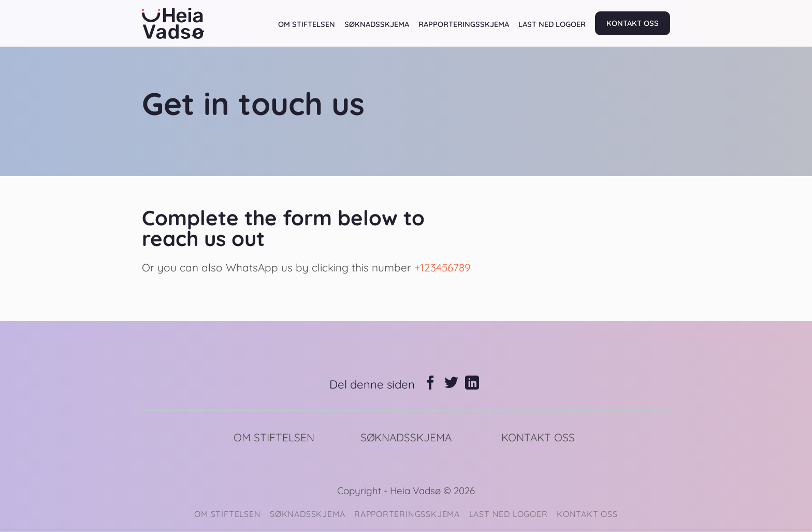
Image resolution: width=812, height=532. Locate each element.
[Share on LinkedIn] (472, 384)
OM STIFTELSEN (307, 24)
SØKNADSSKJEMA (377, 24)
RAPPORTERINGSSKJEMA (464, 24)
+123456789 (443, 267)
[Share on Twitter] (451, 384)
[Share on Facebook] (431, 384)
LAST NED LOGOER (552, 24)
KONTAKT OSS (633, 23)
